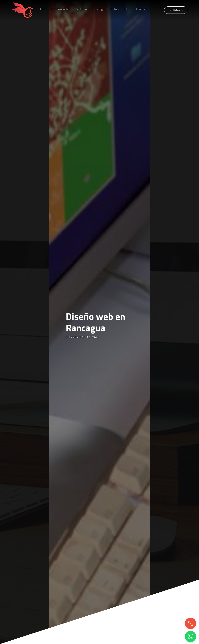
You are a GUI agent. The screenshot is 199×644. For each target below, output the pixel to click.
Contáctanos (176, 10)
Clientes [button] (140, 9)
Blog (127, 9)
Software (82, 9)
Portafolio (114, 9)
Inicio (43, 9)
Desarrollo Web (61, 9)
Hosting (98, 9)
